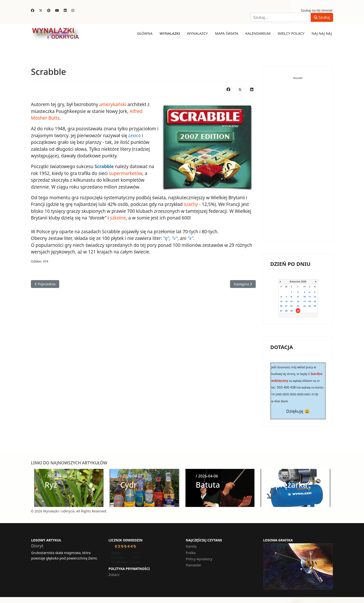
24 (305, 306)
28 (286, 310)
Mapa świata (227, 33)
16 (298, 301)
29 (291, 310)
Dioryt (37, 545)
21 (286, 306)
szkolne (118, 218)
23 (298, 306)
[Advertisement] (298, 163)
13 (281, 301)
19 (315, 301)
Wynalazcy (197, 33)
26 (315, 306)
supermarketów (125, 173)
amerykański (112, 104)
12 (315, 297)
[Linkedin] (65, 10)
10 (305, 297)
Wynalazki (170, 33)
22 (291, 306)
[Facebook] (33, 10)
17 (305, 301)
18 (310, 301)
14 (286, 301)
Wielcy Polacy (291, 33)
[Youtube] (57, 10)
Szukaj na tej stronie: (317, 10)
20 (281, 306)
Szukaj (322, 17)
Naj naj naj (322, 33)
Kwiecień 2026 (298, 281)
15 (291, 301)
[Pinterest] (49, 10)
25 (310, 306)
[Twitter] (41, 10)
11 (310, 297)
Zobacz (114, 574)
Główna (145, 33)
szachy (190, 204)
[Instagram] (73, 10)
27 (281, 310)
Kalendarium (258, 33)
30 (298, 310)
